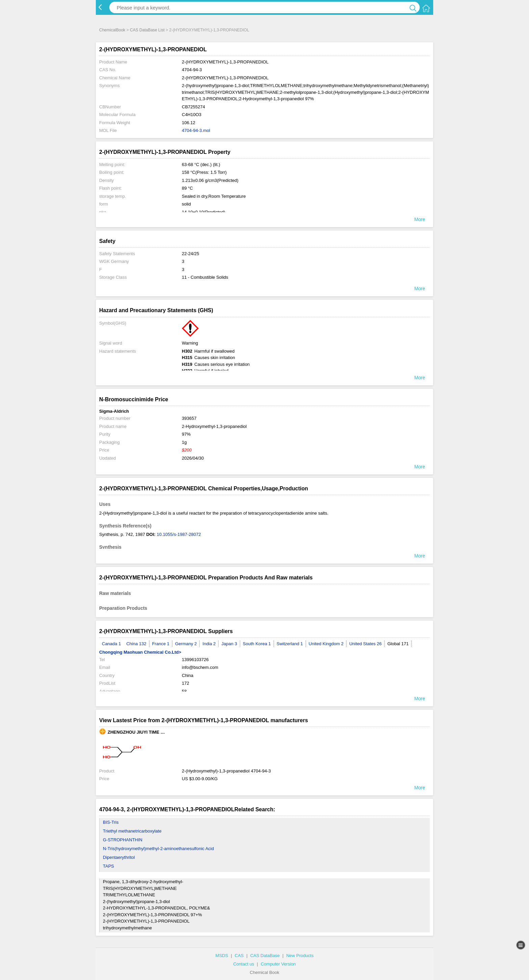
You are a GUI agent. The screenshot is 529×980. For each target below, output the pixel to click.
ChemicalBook (112, 30)
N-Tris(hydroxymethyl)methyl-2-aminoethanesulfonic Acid (158, 849)
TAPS (108, 866)
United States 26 (365, 644)
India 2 (209, 644)
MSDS (222, 956)
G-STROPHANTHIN (123, 840)
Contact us (244, 964)
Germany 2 (186, 644)
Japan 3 (229, 644)
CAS (239, 956)
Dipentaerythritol (119, 857)
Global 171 (398, 644)
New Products (300, 956)
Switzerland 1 (290, 644)
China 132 (136, 644)
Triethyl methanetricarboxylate (132, 831)
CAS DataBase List (147, 30)
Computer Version (278, 964)
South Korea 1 (257, 644)
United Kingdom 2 (326, 644)
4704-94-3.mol (196, 130)
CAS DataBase (265, 956)
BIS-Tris (111, 822)
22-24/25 (190, 254)
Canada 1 (111, 644)
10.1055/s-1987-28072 (179, 534)
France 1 (161, 644)
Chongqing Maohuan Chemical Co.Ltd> (140, 652)
